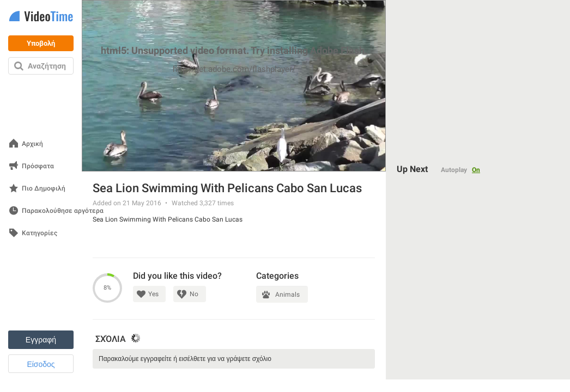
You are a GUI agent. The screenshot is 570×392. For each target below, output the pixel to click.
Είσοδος (41, 364)
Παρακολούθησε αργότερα (63, 211)
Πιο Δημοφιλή (44, 189)
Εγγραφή (41, 340)
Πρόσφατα (38, 166)
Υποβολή (41, 43)
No (194, 294)
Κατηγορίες (40, 233)
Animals (287, 295)
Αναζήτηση (47, 66)
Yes (153, 294)
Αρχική (32, 144)
